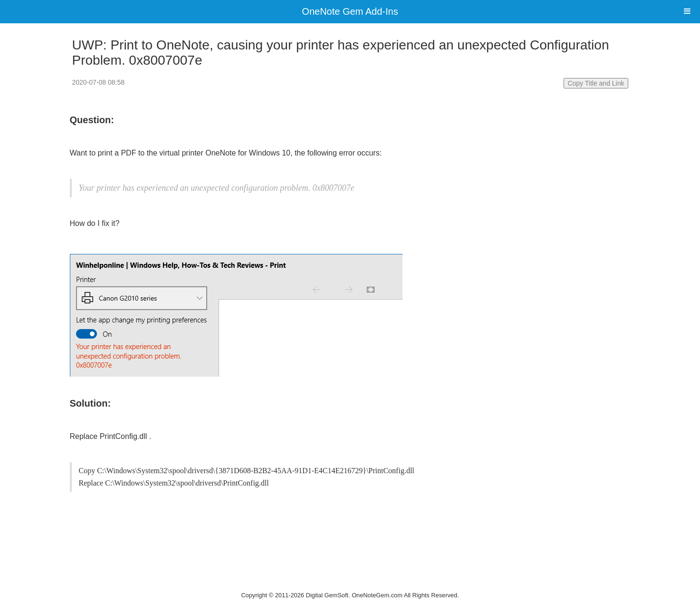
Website (350, 583)
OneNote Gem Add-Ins (350, 11)
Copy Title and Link (596, 83)
